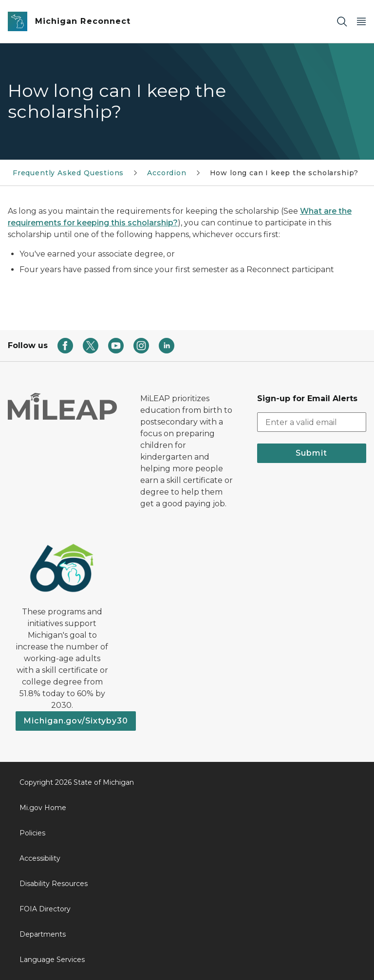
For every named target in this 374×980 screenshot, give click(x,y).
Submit (311, 453)
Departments (43, 934)
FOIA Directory (45, 909)
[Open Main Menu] (361, 22)
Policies (32, 833)
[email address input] (312, 422)
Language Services (52, 960)
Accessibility (40, 858)
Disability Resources (54, 884)
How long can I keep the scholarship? (284, 173)
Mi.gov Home (43, 808)
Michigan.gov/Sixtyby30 (76, 721)
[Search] (342, 22)
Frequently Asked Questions (68, 173)
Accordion (167, 173)
